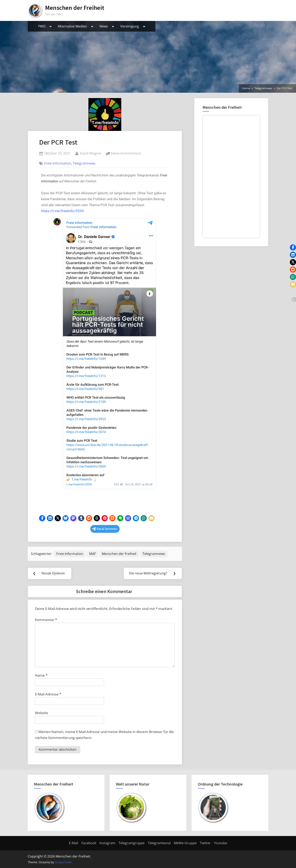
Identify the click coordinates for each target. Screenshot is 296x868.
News (104, 26)
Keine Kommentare (126, 153)
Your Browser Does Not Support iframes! (105, 362)
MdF (92, 554)
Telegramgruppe (132, 843)
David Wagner (91, 153)
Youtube (221, 843)
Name (41, 675)
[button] (42, 518)
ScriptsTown (63, 862)
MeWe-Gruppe (185, 843)
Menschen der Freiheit (75, 8)
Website (42, 713)
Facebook (89, 843)
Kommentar (46, 620)
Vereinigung (130, 26)
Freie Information (58, 163)
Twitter (205, 843)
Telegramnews (84, 163)
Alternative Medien (72, 26)
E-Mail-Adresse (48, 694)
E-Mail (73, 843)
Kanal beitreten (105, 529)
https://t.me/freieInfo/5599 (62, 211)
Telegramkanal (159, 843)
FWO (42, 26)
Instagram (107, 843)
